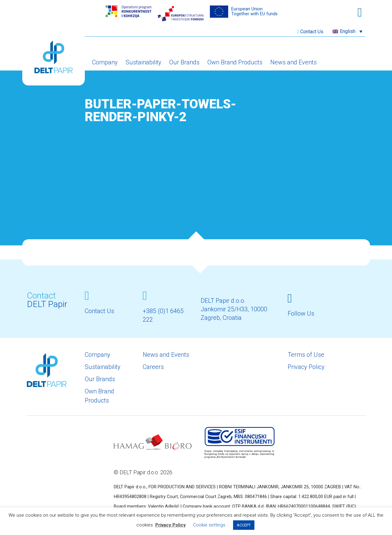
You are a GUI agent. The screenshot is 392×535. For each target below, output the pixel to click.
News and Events (293, 62)
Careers (153, 367)
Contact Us (312, 32)
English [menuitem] (348, 31)
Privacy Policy (306, 367)
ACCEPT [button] (244, 525)
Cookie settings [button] (209, 525)
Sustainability (144, 62)
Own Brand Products (235, 62)
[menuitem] (347, 31)
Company (105, 62)
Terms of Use (306, 355)
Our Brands (184, 62)
